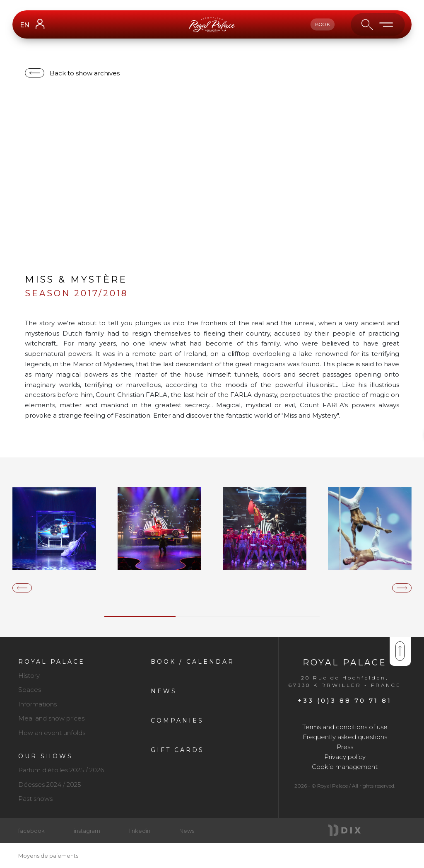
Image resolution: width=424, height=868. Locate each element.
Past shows (35, 799)
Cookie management (345, 767)
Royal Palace (52, 662)
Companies (177, 721)
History (29, 676)
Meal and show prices (51, 718)
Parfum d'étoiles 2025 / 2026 (61, 770)
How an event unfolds (52, 733)
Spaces (30, 690)
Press (345, 747)
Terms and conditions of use (345, 727)
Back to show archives (85, 73)
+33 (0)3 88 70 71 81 (345, 700)
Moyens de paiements (48, 856)
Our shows (46, 756)
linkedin (140, 831)
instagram (87, 831)
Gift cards (177, 750)
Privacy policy (345, 757)
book (323, 24)
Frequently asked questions (345, 737)
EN (24, 25)
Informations (37, 704)
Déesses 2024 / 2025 (50, 785)
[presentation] (22, 588)
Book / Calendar (193, 662)
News (164, 691)
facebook (31, 831)
